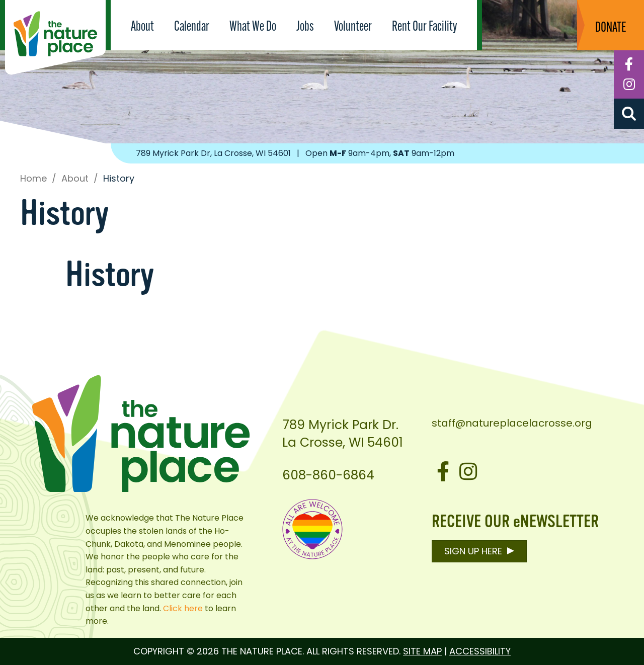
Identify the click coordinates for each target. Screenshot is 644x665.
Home (33, 179)
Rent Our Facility (424, 27)
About (142, 27)
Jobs (305, 27)
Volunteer (353, 27)
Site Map (422, 651)
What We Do (253, 27)
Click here (183, 608)
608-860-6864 (328, 475)
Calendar (192, 27)
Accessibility (480, 651)
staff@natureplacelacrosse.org (512, 423)
